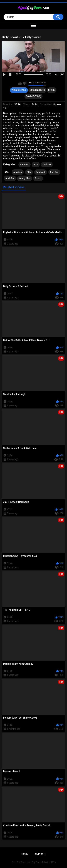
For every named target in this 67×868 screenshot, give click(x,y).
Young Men (25, 178)
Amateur (24, 165)
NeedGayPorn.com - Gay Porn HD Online (31, 862)
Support (40, 854)
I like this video (20, 84)
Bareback (41, 172)
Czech (38, 178)
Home (25, 854)
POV (36, 165)
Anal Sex (10, 178)
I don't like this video (25, 84)
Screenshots (37, 90)
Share (52, 90)
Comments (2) (33, 96)
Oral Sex (47, 165)
